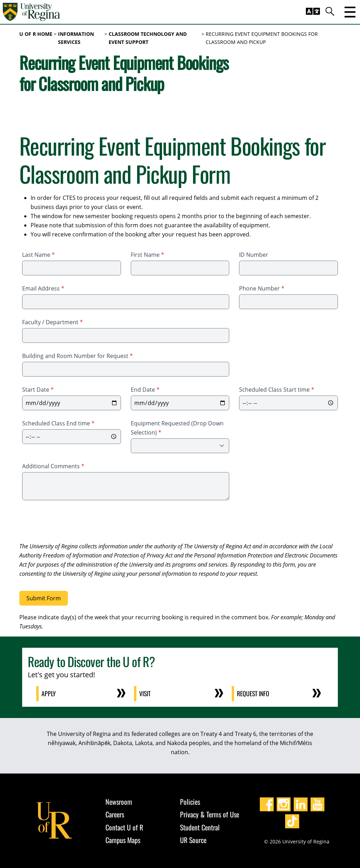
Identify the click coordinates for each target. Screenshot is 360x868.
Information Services (76, 38)
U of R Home (36, 34)
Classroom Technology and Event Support (148, 38)
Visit (145, 693)
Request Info (254, 693)
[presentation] (73, 522)
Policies (190, 801)
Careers (115, 814)
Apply (49, 693)
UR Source (193, 840)
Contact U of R (124, 827)
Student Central (200, 827)
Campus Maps (123, 840)
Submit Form (44, 598)
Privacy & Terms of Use (210, 814)
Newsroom (119, 801)
